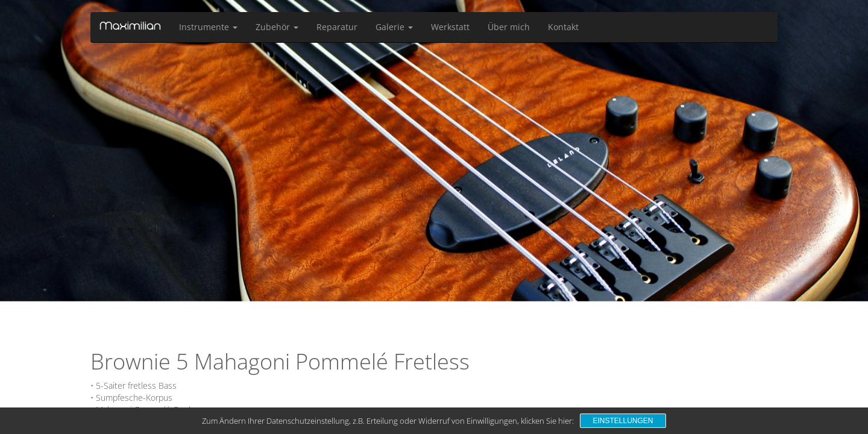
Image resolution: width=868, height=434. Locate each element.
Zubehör (277, 27)
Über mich (509, 27)
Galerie (394, 27)
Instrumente (208, 27)
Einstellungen (623, 421)
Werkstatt (450, 27)
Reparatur (337, 27)
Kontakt (563, 27)
